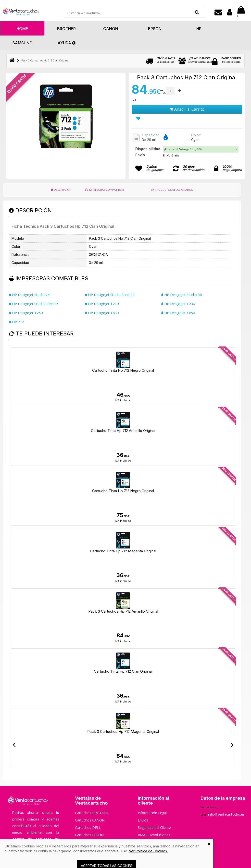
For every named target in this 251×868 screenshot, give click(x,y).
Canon (111, 29)
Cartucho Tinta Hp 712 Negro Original (123, 370)
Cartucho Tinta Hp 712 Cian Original (123, 671)
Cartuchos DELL (88, 827)
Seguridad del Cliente (154, 827)
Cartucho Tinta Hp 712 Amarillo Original (123, 431)
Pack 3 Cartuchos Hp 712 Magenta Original (123, 731)
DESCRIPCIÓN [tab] (61, 190)
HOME (22, 29)
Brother (66, 29)
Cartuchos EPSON (89, 835)
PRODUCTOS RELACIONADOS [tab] (172, 190)
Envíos (143, 820)
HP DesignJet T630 (102, 313)
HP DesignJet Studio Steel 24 (110, 295)
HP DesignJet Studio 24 (29, 295)
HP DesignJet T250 (26, 313)
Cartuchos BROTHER (92, 813)
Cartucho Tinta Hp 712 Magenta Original (123, 551)
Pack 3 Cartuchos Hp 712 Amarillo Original (123, 611)
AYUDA (67, 43)
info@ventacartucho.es (200, 60)
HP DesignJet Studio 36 (182, 295)
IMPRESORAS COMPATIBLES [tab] (105, 190)
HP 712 (16, 322)
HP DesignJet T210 (102, 304)
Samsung (22, 43)
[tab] (201, 150)
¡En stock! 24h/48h (183, 149)
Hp (199, 29)
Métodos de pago (231, 60)
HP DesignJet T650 (178, 313)
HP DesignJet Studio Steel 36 (34, 304)
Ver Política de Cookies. (148, 851)
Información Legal (152, 813)
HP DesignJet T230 (178, 304)
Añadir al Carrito (187, 109)
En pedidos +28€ (166, 60)
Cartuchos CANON (90, 820)
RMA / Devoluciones (154, 835)
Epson (155, 29)
